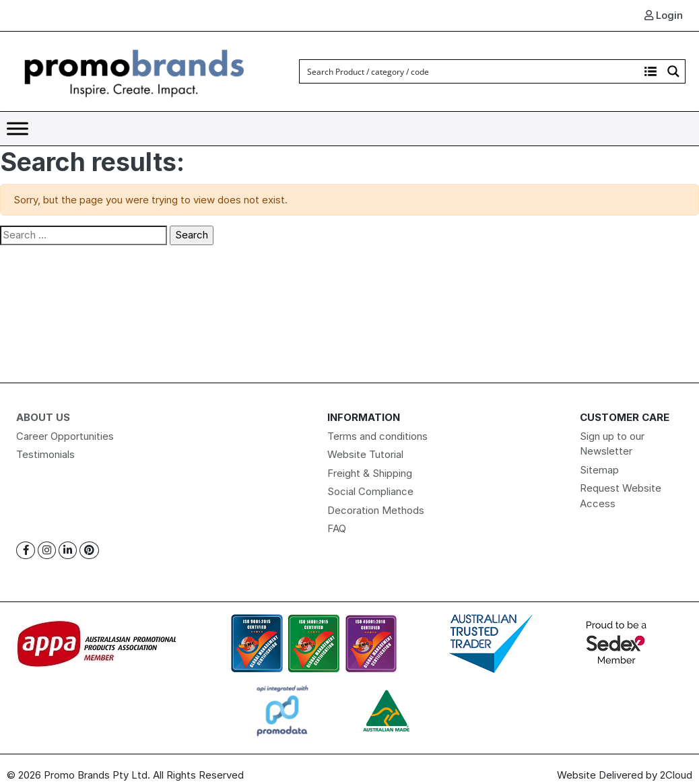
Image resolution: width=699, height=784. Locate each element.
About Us (43, 417)
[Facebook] (26, 551)
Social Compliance (370, 491)
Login (664, 15)
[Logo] (135, 70)
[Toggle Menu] (18, 128)
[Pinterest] (89, 551)
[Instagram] (47, 551)
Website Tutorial (365, 454)
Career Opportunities (65, 436)
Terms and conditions (377, 436)
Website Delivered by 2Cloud (625, 775)
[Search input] (470, 71)
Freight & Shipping (370, 473)
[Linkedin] (68, 551)
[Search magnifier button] (673, 71)
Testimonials (45, 454)
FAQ (337, 528)
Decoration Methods (376, 510)
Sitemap (599, 470)
